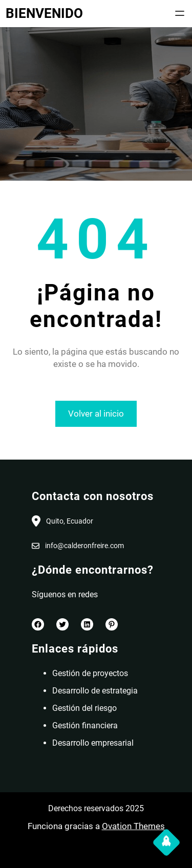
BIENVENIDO (44, 13)
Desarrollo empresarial (93, 743)
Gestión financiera (85, 725)
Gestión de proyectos (90, 673)
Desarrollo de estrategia (95, 691)
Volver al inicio (96, 414)
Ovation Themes (133, 826)
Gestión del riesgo (84, 708)
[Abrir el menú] (180, 13)
